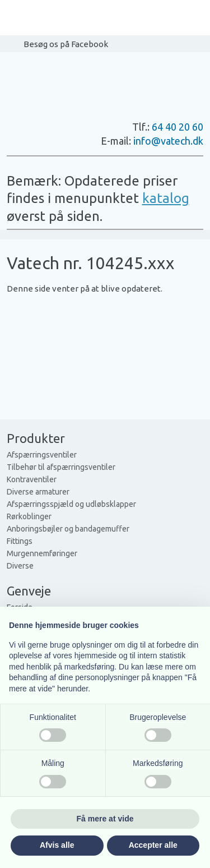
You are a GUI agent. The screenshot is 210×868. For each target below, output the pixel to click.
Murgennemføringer (42, 553)
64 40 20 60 (178, 127)
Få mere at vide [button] (105, 819)
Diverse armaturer (38, 492)
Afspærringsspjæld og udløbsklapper (71, 504)
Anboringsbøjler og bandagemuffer (68, 529)
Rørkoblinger (29, 516)
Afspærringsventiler (42, 455)
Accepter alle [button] (153, 845)
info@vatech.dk (168, 141)
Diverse (20, 566)
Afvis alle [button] (57, 845)
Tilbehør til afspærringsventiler (61, 467)
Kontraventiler (32, 479)
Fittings (20, 541)
